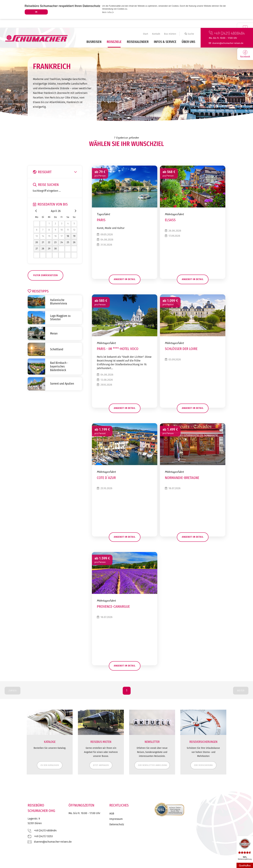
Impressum (116, 828)
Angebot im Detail (125, 281)
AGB (112, 822)
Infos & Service (165, 42)
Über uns (188, 42)
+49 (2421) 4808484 (227, 33)
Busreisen (94, 42)
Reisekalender (138, 42)
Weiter (241, 700)
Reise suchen (46, 185)
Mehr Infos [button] (108, 12)
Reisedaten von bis (50, 204)
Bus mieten (170, 34)
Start (146, 34)
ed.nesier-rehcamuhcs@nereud (228, 43)
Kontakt (156, 34)
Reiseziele (114, 42)
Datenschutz (117, 833)
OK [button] (36, 12)
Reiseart (56, 172)
